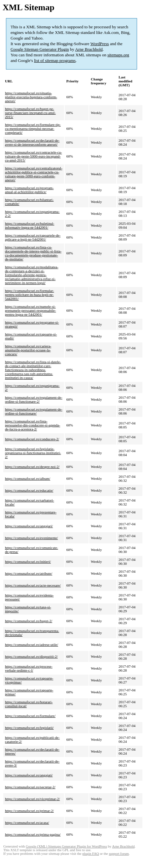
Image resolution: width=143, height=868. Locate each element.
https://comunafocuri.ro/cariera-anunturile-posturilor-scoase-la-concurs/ (28, 350)
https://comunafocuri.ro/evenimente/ (31, 538)
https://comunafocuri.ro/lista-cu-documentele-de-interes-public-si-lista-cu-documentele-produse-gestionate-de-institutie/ (33, 253)
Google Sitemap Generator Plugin (40, 49)
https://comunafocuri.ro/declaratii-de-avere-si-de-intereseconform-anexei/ (32, 142)
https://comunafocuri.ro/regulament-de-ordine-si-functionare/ (34, 411)
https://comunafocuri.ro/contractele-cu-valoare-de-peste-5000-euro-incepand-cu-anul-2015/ (34, 156)
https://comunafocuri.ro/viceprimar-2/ (32, 799)
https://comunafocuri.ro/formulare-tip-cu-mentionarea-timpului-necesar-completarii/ (33, 129)
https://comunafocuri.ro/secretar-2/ (30, 787)
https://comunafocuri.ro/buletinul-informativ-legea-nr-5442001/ (30, 225)
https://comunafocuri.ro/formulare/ (30, 716)
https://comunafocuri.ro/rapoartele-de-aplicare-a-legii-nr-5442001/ (33, 237)
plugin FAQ (90, 854)
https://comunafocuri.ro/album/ (28, 478)
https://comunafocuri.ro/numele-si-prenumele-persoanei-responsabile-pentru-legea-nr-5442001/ (31, 310)
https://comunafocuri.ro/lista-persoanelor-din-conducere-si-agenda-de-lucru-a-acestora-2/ (33, 425)
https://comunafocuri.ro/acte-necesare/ (33, 585)
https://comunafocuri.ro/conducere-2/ (32, 439)
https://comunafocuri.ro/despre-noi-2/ (32, 467)
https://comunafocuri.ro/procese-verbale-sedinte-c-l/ (29, 668)
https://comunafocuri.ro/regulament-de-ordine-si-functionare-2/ (34, 399)
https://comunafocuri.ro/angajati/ (29, 775)
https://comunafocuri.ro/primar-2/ (29, 811)
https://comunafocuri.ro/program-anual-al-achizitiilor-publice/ (29, 190)
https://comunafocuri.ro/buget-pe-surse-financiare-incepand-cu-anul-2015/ (30, 113)
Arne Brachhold (89, 49)
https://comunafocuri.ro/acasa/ (27, 823)
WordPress (100, 44)
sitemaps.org (118, 55)
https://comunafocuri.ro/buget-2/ (29, 621)
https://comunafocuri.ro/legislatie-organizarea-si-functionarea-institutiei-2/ (33, 453)
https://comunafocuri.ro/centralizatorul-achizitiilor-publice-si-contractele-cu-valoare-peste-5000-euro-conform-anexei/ (34, 174)
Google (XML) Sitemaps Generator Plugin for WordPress (66, 846)
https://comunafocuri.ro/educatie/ (29, 490)
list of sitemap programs (55, 60)
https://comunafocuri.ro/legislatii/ (29, 728)
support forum (119, 854)
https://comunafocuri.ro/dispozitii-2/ (31, 656)
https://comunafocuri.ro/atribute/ (29, 573)
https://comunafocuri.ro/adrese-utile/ (32, 645)
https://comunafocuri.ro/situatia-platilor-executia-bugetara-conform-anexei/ (31, 97)
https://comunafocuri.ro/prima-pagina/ (33, 834)
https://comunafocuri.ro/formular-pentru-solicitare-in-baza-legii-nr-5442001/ (30, 295)
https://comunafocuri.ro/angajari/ (29, 526)
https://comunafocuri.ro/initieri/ (28, 562)
